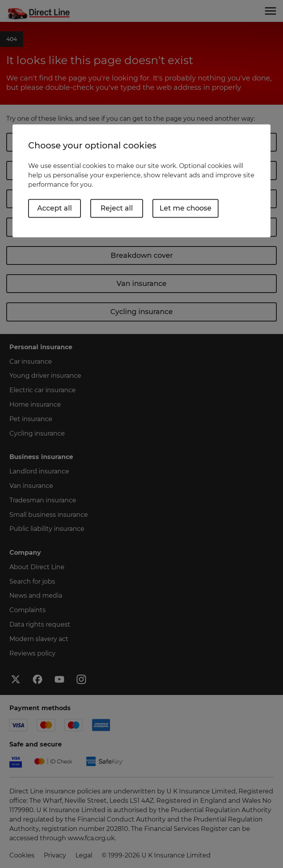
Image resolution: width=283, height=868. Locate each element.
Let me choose (185, 208)
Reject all (117, 208)
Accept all (55, 208)
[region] (141, 181)
